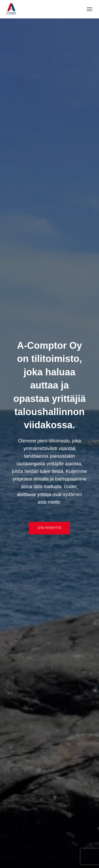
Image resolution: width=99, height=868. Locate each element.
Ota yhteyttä (49, 528)
